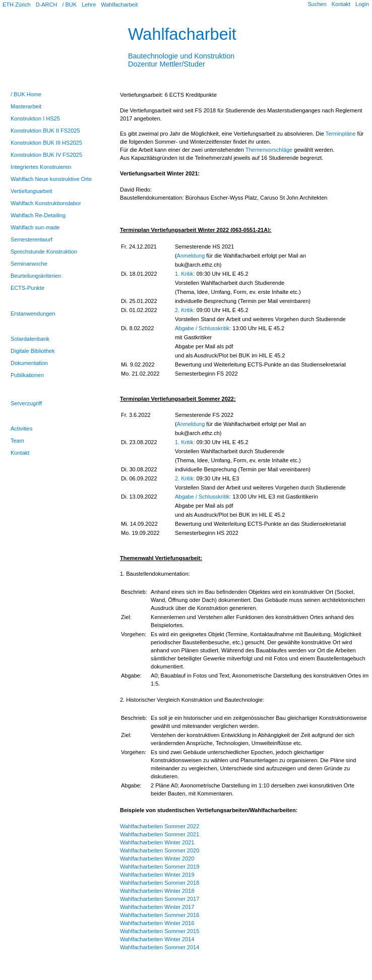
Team (17, 441)
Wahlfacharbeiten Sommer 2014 (160, 947)
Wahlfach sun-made (35, 227)
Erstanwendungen (33, 314)
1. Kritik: (185, 274)
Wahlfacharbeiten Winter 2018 (157, 891)
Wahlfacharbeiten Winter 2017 (157, 907)
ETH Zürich (17, 5)
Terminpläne (341, 134)
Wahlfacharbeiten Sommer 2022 (160, 826)
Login (362, 4)
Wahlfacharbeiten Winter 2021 (157, 842)
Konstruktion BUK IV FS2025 (46, 155)
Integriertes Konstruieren (41, 167)
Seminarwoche (29, 264)
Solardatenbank (30, 339)
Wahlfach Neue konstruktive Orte (51, 179)
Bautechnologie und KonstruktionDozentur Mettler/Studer (181, 56)
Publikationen (27, 375)
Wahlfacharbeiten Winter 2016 (157, 923)
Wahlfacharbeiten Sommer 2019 (160, 867)
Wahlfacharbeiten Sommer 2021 (160, 834)
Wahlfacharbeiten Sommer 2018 (160, 883)
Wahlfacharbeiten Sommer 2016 (160, 915)
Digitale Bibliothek (33, 351)
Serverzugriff (26, 403)
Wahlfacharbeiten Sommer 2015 (160, 931)
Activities (21, 428)
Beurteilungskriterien (36, 276)
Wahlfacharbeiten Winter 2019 (157, 875)
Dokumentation (29, 363)
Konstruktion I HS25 (35, 118)
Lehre (89, 5)
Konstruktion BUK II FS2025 (45, 131)
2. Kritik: (185, 310)
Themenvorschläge (269, 150)
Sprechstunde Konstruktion (44, 252)
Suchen (317, 4)
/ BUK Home (26, 94)
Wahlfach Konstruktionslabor (46, 203)
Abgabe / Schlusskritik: (203, 328)
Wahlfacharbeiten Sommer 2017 (160, 899)
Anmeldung (191, 256)
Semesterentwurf (32, 239)
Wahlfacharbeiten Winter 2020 (157, 859)
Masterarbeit (26, 106)
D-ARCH (47, 5)
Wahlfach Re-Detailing (38, 215)
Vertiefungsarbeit (32, 191)
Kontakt (341, 4)
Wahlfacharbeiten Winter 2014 (157, 939)
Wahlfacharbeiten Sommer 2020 (160, 850)
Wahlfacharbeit (119, 5)
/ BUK (69, 5)
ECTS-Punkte (27, 288)
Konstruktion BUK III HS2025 (46, 143)
